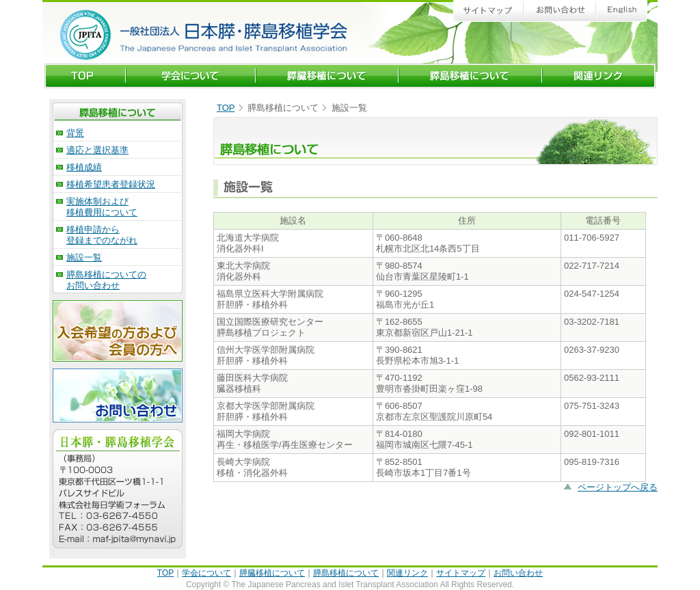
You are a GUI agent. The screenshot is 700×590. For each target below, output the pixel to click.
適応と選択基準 (97, 150)
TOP (226, 108)
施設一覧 (84, 257)
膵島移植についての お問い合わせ (106, 280)
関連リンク (407, 573)
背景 (75, 133)
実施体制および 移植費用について (102, 207)
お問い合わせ (518, 573)
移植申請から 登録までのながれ (102, 235)
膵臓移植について (272, 573)
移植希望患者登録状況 (111, 184)
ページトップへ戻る (618, 487)
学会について (206, 573)
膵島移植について (346, 573)
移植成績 (84, 167)
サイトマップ (461, 573)
